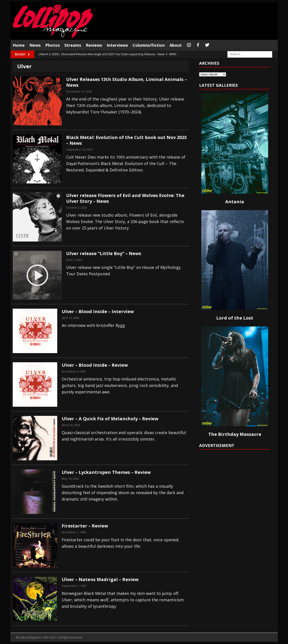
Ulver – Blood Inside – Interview (98, 311)
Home (19, 45)
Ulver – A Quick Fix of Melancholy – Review (110, 419)
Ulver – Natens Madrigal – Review (100, 579)
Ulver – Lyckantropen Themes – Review (106, 472)
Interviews (117, 45)
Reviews (94, 45)
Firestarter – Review (85, 526)
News (35, 45)
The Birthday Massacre (235, 434)
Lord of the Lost (235, 318)
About (176, 45)
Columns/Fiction (149, 45)
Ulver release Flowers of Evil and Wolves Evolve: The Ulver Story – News (125, 198)
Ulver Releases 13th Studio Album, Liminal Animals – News (127, 82)
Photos (52, 45)
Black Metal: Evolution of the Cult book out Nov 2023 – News (126, 140)
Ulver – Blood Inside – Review (95, 365)
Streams (73, 45)
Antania (235, 202)
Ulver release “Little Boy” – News (104, 253)
